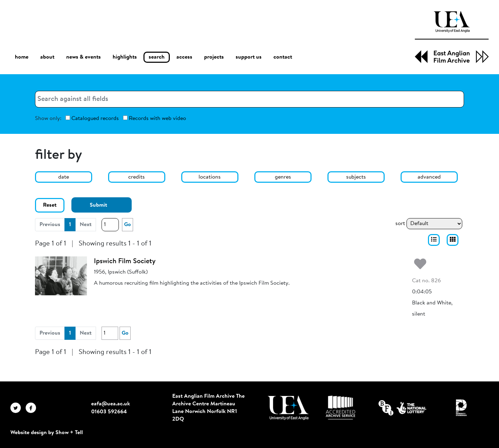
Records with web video (155, 118)
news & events (84, 57)
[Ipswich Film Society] (61, 276)
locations (210, 177)
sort (400, 224)
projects (214, 57)
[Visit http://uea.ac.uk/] (288, 408)
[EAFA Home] (452, 37)
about (47, 57)
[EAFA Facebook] (33, 408)
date (64, 177)
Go (128, 225)
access (184, 57)
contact (283, 57)
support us (249, 57)
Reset (50, 205)
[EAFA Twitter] (18, 408)
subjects (356, 177)
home (22, 57)
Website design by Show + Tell (47, 433)
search (157, 57)
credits (137, 177)
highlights (125, 57)
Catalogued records (92, 118)
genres (283, 177)
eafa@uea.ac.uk (111, 404)
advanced (429, 177)
